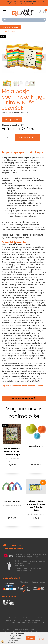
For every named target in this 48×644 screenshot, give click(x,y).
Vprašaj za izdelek (12, 120)
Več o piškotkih (41, 638)
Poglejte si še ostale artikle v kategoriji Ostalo (22, 386)
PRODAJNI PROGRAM (11, 27)
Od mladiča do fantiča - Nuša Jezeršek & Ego (12, 452)
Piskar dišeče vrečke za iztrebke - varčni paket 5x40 (36, 506)
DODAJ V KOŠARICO (27, 138)
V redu (30, 638)
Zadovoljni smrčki (18, 623)
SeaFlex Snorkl (12, 501)
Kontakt (8, 618)
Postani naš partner (36, 623)
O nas (17, 618)
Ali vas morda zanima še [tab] (24, 398)
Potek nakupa (28, 618)
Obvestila (36, 620)
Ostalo (12, 31)
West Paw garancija (22, 620)
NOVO (3, 36)
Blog (6, 623)
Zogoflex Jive (36, 446)
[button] (43, 57)
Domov (5, 31)
